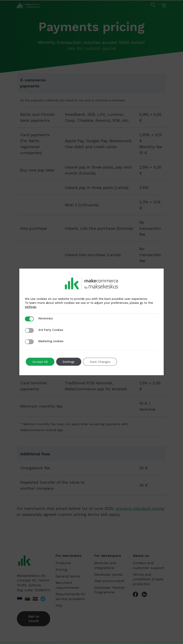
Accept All (40, 362)
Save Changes (100, 362)
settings (31, 307)
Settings (69, 362)
